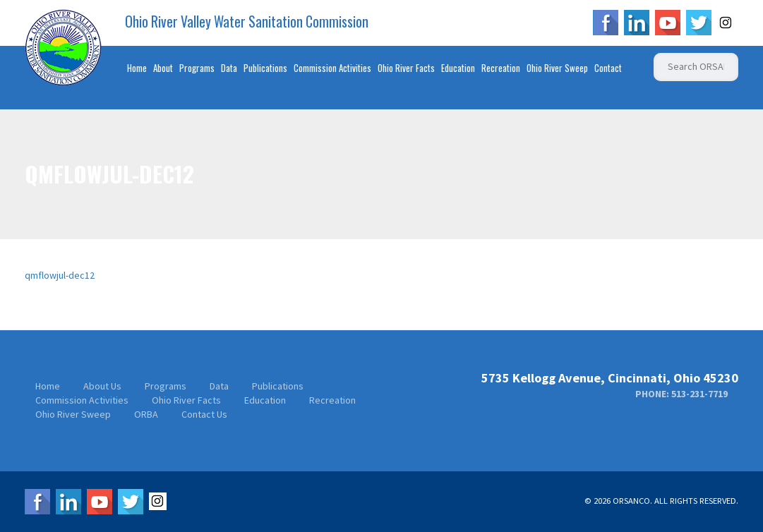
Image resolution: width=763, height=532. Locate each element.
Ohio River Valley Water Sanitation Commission (247, 22)
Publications (265, 68)
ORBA (146, 414)
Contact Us (204, 414)
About (163, 68)
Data (229, 68)
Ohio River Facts (406, 68)
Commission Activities (332, 68)
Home (137, 68)
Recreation (501, 68)
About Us (102, 386)
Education (458, 68)
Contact (608, 68)
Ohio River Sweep (557, 68)
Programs (197, 68)
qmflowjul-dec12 (60, 275)
